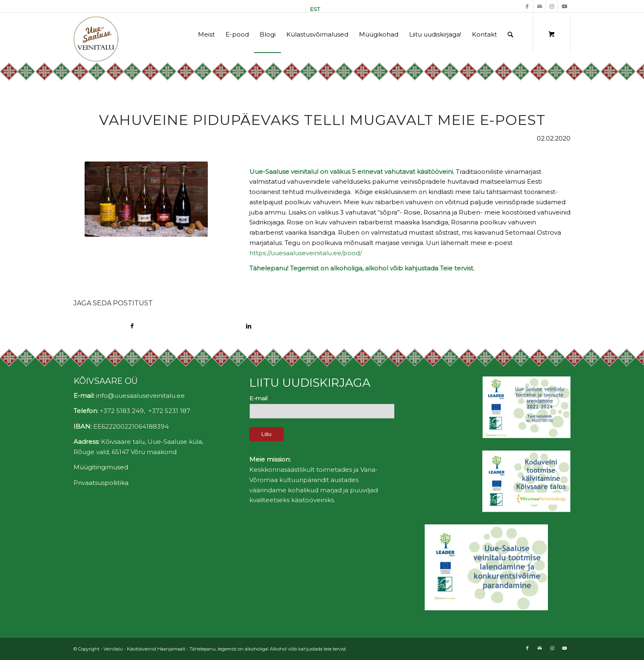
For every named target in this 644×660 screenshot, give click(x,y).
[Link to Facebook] (527, 6)
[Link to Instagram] (552, 6)
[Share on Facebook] (132, 326)
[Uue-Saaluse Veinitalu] (97, 39)
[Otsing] (510, 35)
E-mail (260, 398)
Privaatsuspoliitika (101, 483)
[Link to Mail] (539, 6)
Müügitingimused (101, 467)
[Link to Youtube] (564, 6)
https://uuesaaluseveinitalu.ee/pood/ (306, 253)
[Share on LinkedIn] (248, 326)
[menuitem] (313, 9)
